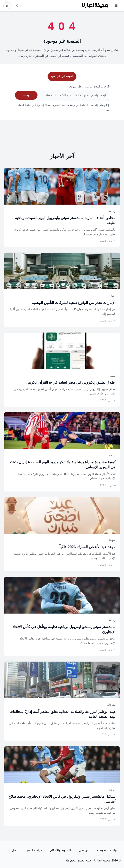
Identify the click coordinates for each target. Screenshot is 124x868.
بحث (26, 95)
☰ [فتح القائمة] (116, 5)
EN (7, 6)
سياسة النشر (34, 850)
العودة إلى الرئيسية (62, 76)
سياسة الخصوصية (108, 850)
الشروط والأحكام (61, 850)
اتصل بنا (14, 850)
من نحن (84, 850)
